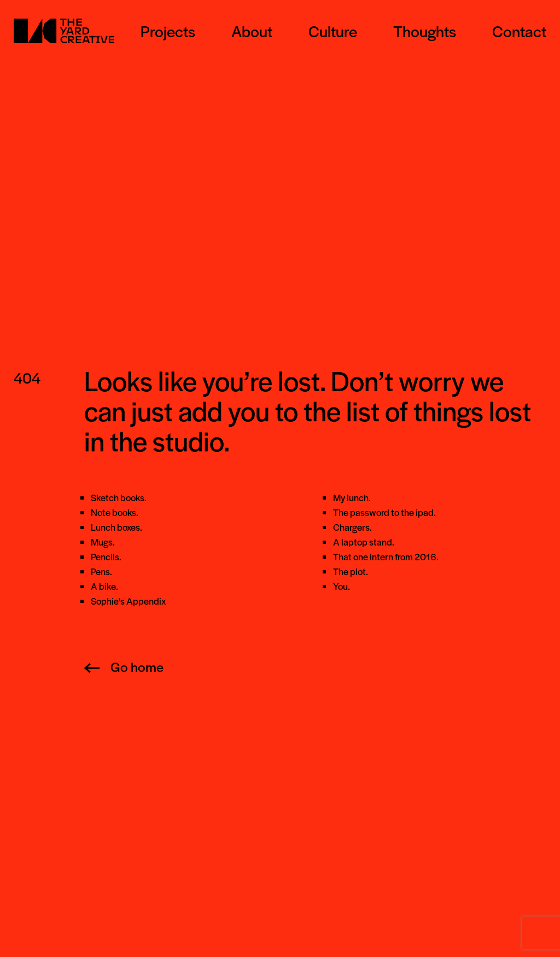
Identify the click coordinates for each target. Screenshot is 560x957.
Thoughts (425, 31)
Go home (124, 666)
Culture (333, 31)
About (252, 31)
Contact (519, 31)
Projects (168, 31)
